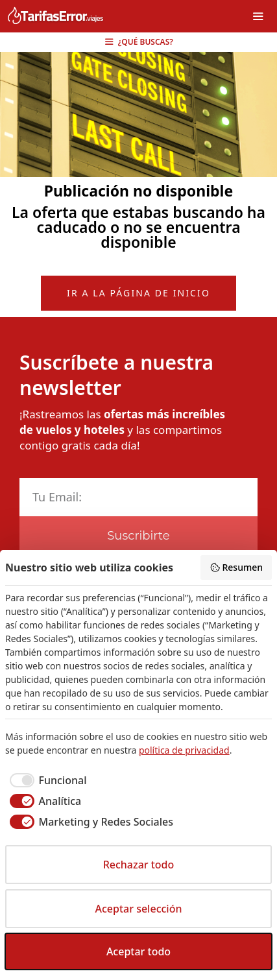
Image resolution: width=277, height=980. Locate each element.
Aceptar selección (139, 909)
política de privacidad (184, 750)
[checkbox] (46, 780)
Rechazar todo (139, 865)
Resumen (236, 567)
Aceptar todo (138, 951)
